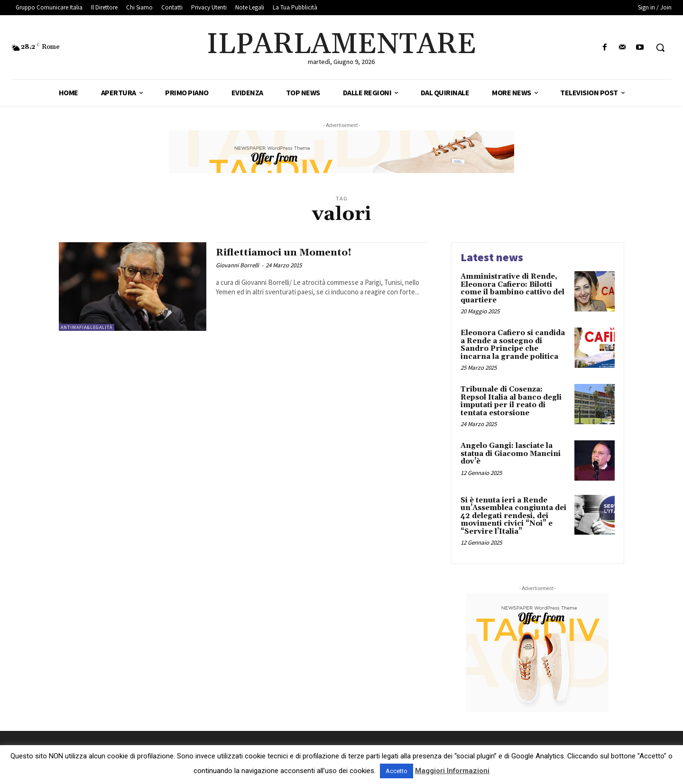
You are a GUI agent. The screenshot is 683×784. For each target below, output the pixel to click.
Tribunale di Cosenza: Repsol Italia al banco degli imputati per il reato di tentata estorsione (511, 401)
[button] (660, 47)
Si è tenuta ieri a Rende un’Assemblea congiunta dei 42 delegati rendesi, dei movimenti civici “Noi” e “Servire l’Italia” (513, 516)
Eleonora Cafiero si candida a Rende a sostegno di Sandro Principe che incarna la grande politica (513, 345)
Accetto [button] (397, 771)
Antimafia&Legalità (87, 327)
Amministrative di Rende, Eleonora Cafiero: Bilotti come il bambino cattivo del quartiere (512, 288)
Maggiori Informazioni (452, 771)
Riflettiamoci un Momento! (286, 253)
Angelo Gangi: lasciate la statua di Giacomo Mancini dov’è (511, 454)
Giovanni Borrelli (237, 265)
